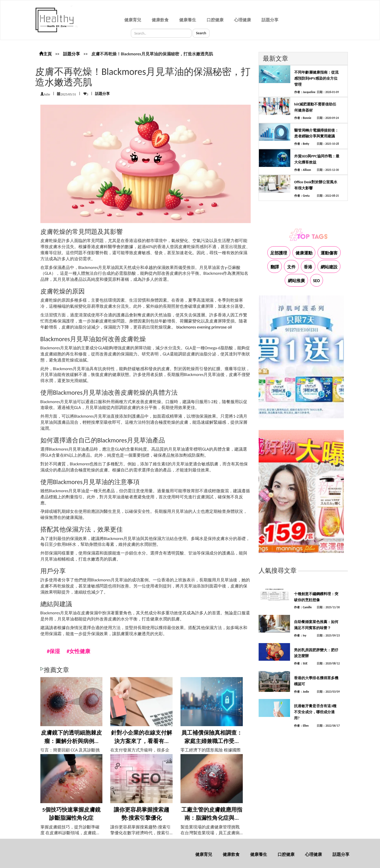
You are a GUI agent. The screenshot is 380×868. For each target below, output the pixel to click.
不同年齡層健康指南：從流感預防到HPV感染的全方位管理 (316, 78)
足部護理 (279, 253)
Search (201, 33)
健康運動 (304, 253)
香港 (308, 267)
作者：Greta (302, 196)
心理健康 (243, 20)
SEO (316, 281)
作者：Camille (303, 607)
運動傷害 (329, 253)
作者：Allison (303, 170)
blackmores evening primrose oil (204, 327)
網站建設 (329, 267)
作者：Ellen (301, 726)
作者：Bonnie (303, 118)
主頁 (45, 54)
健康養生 (188, 20)
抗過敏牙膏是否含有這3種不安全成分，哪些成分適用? (315, 712)
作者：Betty (302, 144)
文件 (291, 267)
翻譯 (275, 267)
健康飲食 (160, 20)
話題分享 (270, 20)
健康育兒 (133, 20)
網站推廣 (296, 281)
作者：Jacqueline (305, 92)
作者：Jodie (301, 692)
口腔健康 (215, 20)
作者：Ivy (300, 636)
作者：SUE (301, 664)
